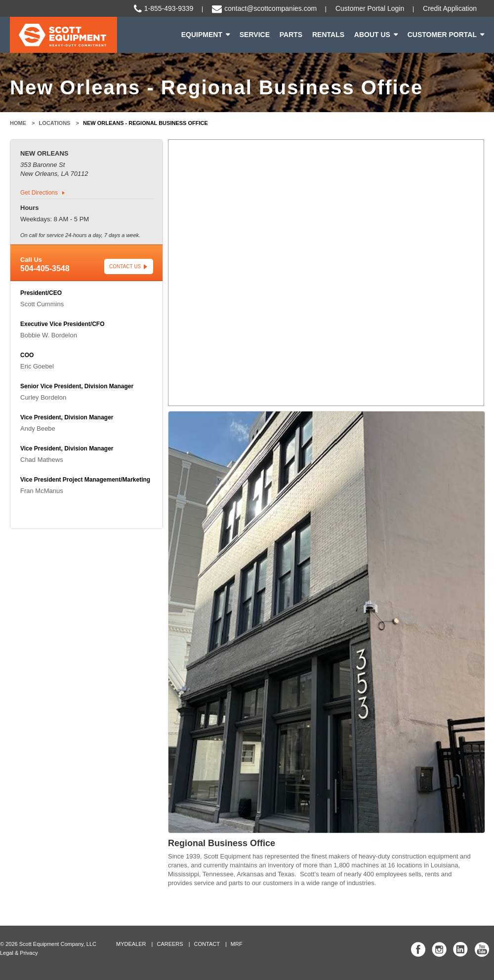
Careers (170, 944)
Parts (291, 35)
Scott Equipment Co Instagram (439, 949)
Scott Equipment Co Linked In (460, 949)
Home (18, 123)
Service (255, 35)
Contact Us (125, 266)
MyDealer (131, 944)
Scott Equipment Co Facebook (418, 949)
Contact (207, 944)
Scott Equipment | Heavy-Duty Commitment (63, 35)
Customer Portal (442, 35)
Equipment (202, 35)
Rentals (328, 35)
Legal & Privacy (19, 953)
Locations (55, 123)
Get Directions (39, 193)
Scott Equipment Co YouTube (482, 949)
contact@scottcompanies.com (270, 8)
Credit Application (450, 8)
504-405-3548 (45, 268)
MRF (237, 944)
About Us (372, 35)
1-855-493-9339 (169, 8)
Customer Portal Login (370, 8)
